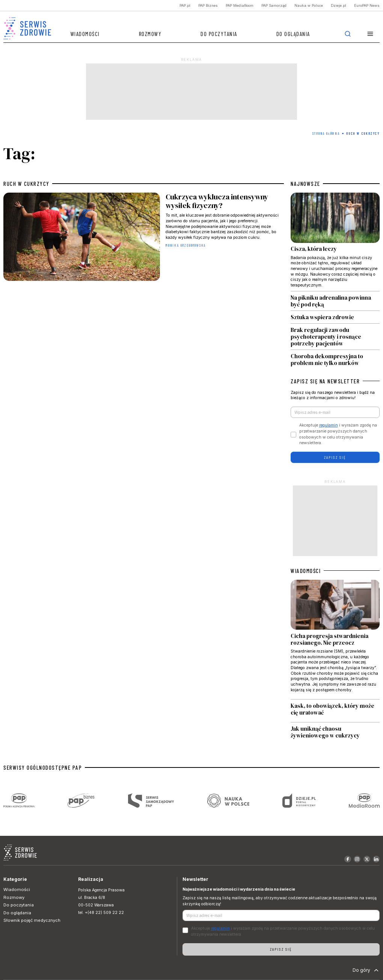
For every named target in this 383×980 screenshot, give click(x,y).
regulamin (329, 425)
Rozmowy (150, 34)
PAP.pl (185, 5)
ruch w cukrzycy (26, 184)
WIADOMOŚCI (306, 571)
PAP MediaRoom (240, 5)
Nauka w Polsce (309, 5)
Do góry (366, 970)
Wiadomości (85, 34)
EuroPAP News (367, 5)
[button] (370, 34)
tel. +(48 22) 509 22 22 (101, 913)
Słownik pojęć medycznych (32, 920)
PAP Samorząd (274, 5)
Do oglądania (293, 34)
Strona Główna (326, 133)
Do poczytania (219, 34)
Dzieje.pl (339, 5)
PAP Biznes (208, 5)
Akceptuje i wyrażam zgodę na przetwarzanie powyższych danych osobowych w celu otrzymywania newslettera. (338, 434)
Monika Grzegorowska (186, 245)
